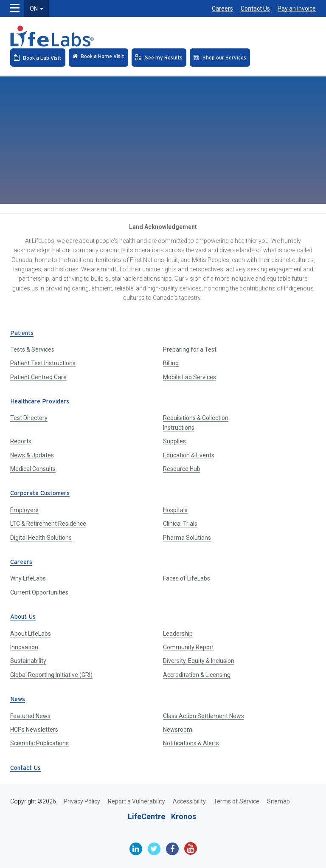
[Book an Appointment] (38, 58)
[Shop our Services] (220, 58)
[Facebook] (172, 849)
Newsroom (178, 730)
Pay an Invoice (297, 8)
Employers (24, 510)
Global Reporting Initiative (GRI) (51, 675)
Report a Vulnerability (136, 801)
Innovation (24, 647)
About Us (23, 617)
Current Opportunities (39, 592)
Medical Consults (33, 469)
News (18, 700)
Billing (171, 363)
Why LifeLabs (28, 578)
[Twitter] (154, 849)
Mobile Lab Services (190, 377)
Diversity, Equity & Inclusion (199, 661)
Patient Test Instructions (43, 363)
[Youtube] (191, 848)
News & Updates (32, 455)
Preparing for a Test (190, 349)
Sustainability (28, 661)
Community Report (188, 647)
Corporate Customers (40, 494)
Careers (222, 8)
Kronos (184, 816)
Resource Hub (182, 469)
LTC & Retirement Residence (48, 524)
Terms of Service (236, 801)
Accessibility (189, 801)
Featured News (30, 716)
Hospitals (175, 510)
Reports (21, 441)
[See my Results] (159, 58)
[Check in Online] (98, 58)
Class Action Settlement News (204, 716)
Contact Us (255, 8)
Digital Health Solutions (41, 538)
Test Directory (29, 418)
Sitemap (278, 801)
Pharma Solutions (187, 538)
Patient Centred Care (38, 377)
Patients (22, 334)
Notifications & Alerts (191, 743)
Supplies (174, 441)
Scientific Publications (39, 743)
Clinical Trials (180, 524)
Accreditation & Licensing (197, 675)
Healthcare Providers (40, 402)
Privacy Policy (82, 801)
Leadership (178, 634)
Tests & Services (32, 349)
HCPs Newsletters (34, 730)
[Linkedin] (136, 849)
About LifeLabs (31, 634)
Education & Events (189, 455)
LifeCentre (146, 816)
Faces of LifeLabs (187, 578)
